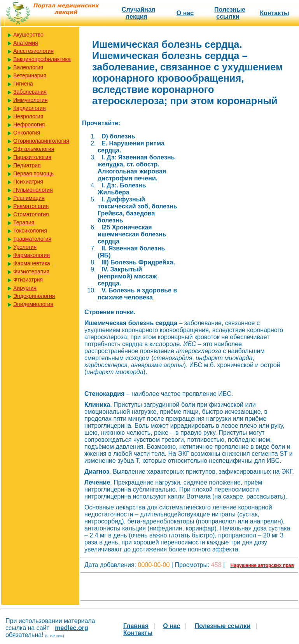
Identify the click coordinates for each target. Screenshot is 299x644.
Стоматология (31, 214)
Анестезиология (33, 51)
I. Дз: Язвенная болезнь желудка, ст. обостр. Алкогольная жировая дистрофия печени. (136, 168)
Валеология (28, 67)
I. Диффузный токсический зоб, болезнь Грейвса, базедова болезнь (137, 210)
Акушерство (28, 35)
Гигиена (23, 84)
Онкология (27, 133)
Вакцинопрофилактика (42, 59)
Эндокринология (34, 296)
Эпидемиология (33, 304)
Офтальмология (34, 149)
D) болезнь (118, 136)
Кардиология (30, 108)
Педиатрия (27, 165)
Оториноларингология (41, 141)
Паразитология (32, 157)
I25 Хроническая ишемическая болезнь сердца (132, 234)
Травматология (32, 239)
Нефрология (29, 124)
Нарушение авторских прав (262, 565)
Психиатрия (28, 182)
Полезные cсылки (230, 13)
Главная (136, 626)
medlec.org (71, 628)
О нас (185, 13)
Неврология (28, 116)
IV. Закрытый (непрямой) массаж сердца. (127, 276)
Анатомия (26, 43)
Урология (25, 247)
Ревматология (31, 206)
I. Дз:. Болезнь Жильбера (122, 189)
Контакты (274, 13)
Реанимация (29, 198)
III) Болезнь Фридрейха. (138, 262)
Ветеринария (30, 75)
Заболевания (30, 92)
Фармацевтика (32, 263)
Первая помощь (33, 173)
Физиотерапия (31, 271)
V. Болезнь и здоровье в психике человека (137, 294)
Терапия (24, 222)
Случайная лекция (138, 13)
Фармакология (31, 255)
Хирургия (25, 288)
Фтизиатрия (28, 280)
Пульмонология (33, 190)
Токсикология (30, 231)
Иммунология (30, 100)
